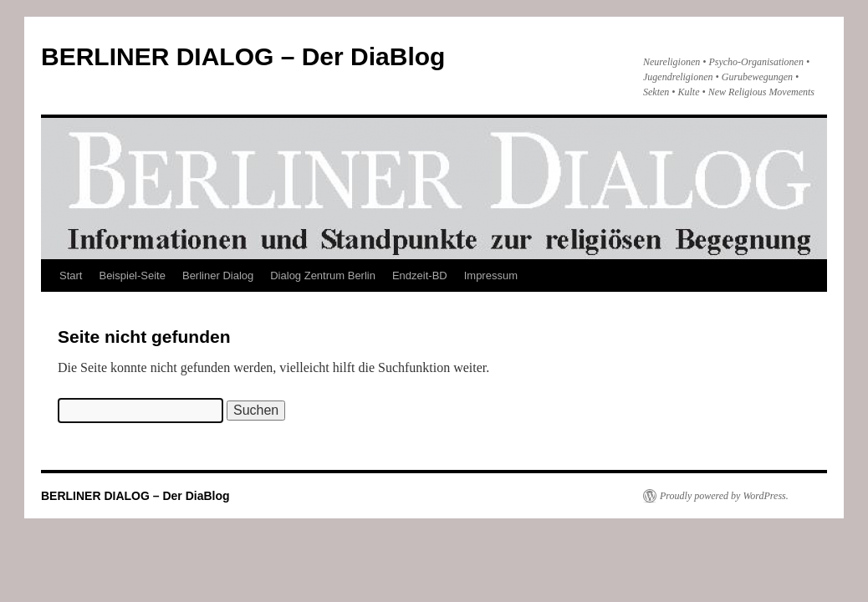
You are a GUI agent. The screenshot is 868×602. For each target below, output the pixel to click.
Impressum (491, 275)
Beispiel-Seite (132, 275)
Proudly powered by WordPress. (724, 496)
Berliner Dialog (218, 275)
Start (71, 275)
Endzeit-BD (420, 275)
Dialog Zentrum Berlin (323, 275)
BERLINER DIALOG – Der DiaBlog (243, 56)
